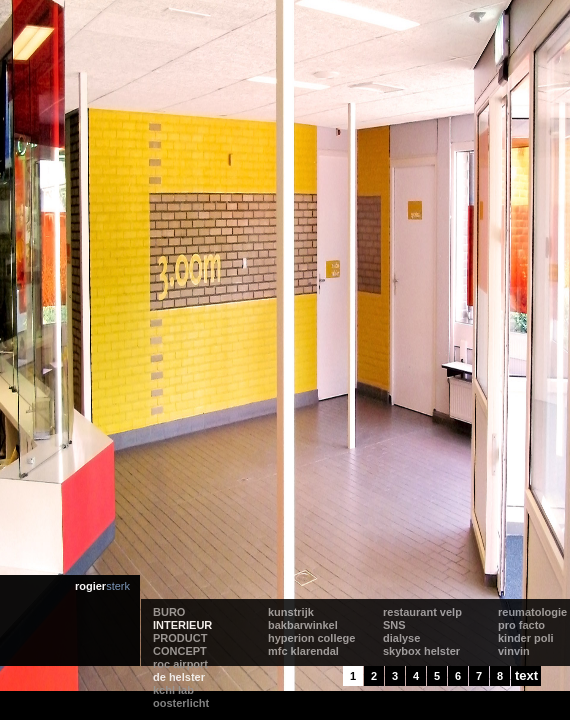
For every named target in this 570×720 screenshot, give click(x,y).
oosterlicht (181, 703)
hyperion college (311, 638)
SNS (394, 625)
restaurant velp (422, 612)
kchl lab (173, 690)
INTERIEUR (182, 625)
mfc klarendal (303, 651)
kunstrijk (291, 612)
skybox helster (421, 651)
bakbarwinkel (303, 625)
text (526, 675)
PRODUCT (180, 638)
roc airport (180, 664)
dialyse (401, 638)
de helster (179, 677)
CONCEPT (180, 651)
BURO (169, 612)
